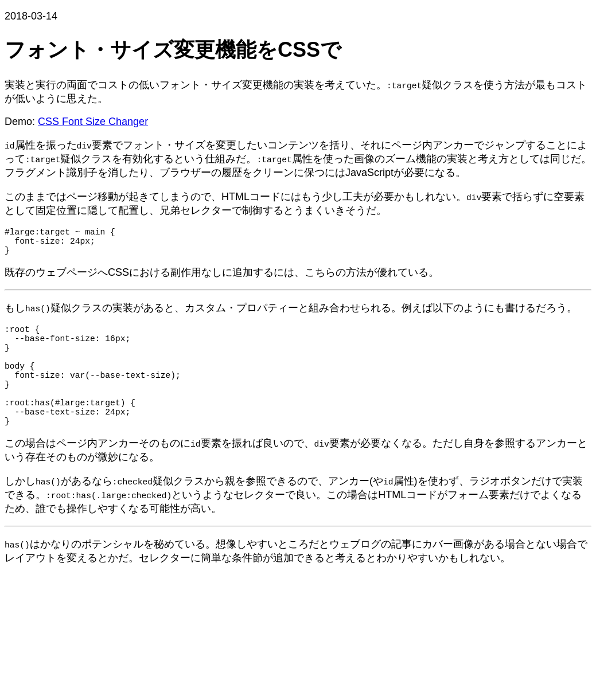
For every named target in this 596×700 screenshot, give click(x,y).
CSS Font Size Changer (93, 122)
